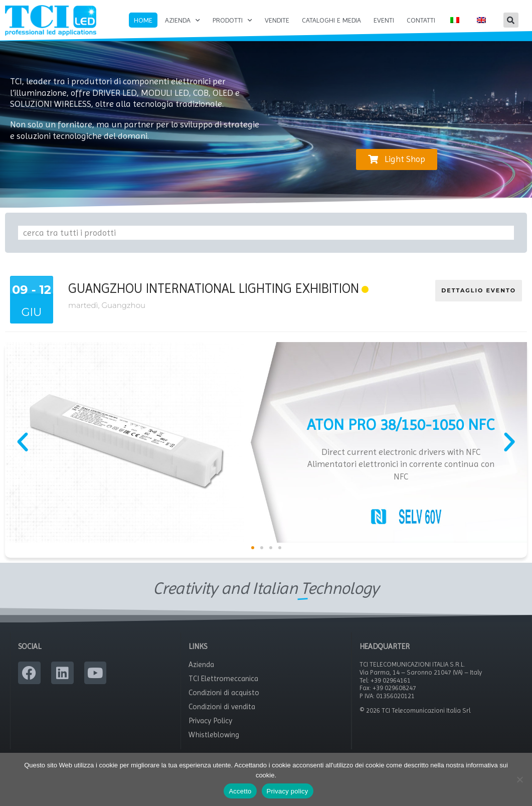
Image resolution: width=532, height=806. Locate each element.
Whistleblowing (214, 743)
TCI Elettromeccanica (223, 687)
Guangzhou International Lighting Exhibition (214, 297)
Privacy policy (288, 791)
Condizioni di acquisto (224, 701)
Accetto (240, 791)
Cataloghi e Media (331, 20)
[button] (511, 20)
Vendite (277, 20)
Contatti (421, 20)
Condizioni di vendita (222, 715)
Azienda (183, 21)
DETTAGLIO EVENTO (479, 299)
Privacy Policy (210, 729)
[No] (519, 779)
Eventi (384, 20)
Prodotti (232, 21)
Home (143, 20)
